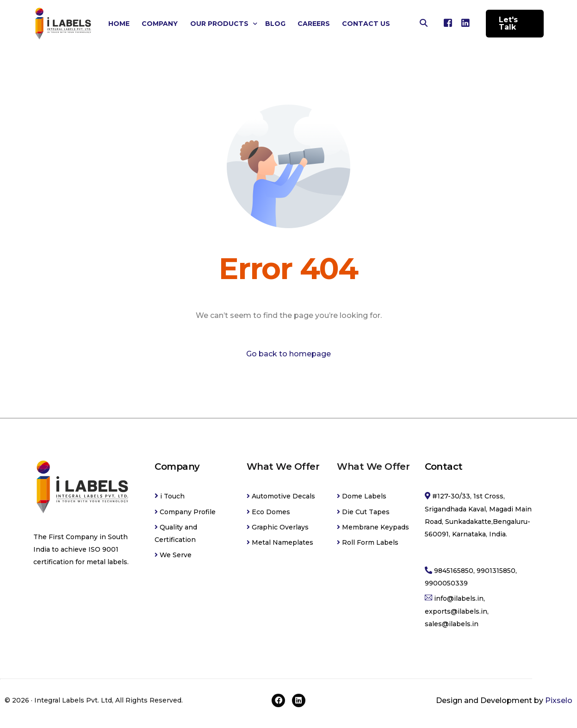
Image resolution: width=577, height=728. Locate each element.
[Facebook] (448, 23)
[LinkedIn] (465, 23)
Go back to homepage (288, 354)
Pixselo (559, 700)
